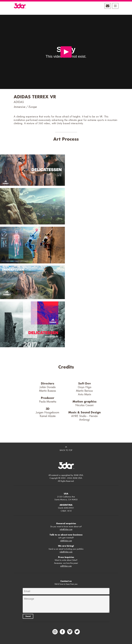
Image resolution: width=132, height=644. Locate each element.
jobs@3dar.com (66, 552)
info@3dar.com (66, 529)
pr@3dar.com (66, 566)
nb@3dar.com (66, 541)
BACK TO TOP (66, 448)
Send (28, 616)
